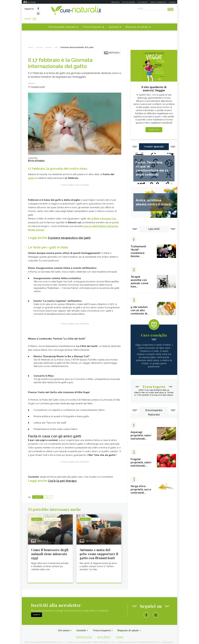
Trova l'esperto (92, 22)
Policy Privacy (104, 632)
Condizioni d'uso (82, 632)
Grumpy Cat (109, 213)
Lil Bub (95, 213)
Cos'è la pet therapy (63, 475)
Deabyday (116, 2)
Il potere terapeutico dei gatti (71, 232)
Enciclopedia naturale (62, 22)
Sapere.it (173, 2)
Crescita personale (158, 2)
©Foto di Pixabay (37, 155)
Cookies (122, 632)
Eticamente (143, 2)
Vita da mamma (129, 2)
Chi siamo (61, 625)
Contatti (80, 625)
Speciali (114, 22)
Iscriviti (60, 9)
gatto (31, 173)
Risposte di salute (137, 22)
